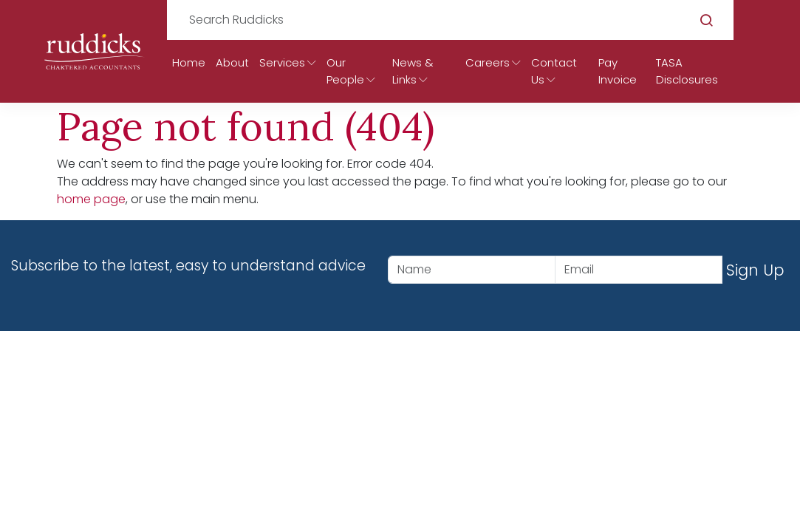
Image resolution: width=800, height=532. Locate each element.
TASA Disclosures (687, 71)
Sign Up (755, 270)
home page (91, 199)
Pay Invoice (618, 71)
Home (189, 62)
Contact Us (554, 71)
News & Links (413, 71)
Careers (488, 62)
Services (282, 62)
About (232, 62)
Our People (345, 71)
